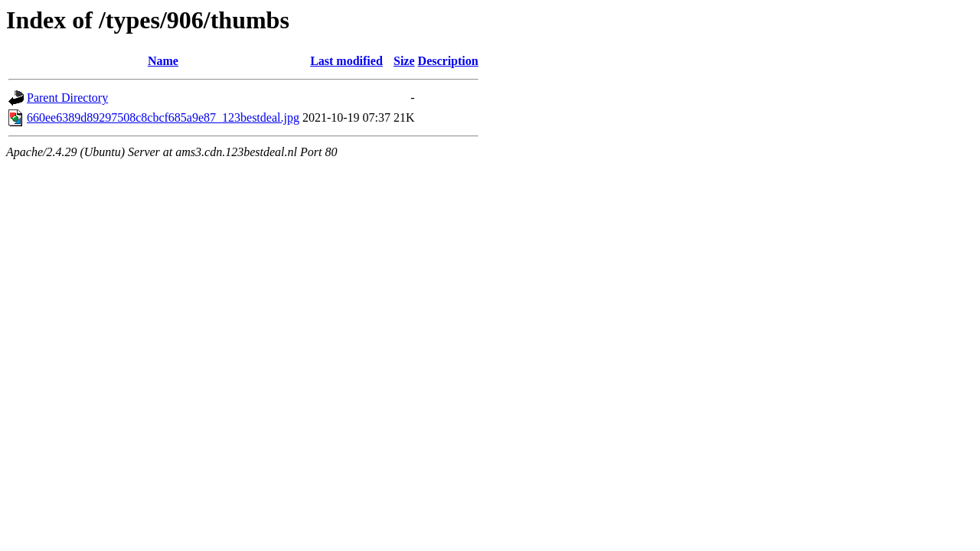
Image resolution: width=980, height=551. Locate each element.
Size (404, 61)
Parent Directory (67, 98)
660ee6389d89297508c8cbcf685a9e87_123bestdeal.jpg (163, 117)
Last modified (346, 61)
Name (163, 61)
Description (448, 61)
